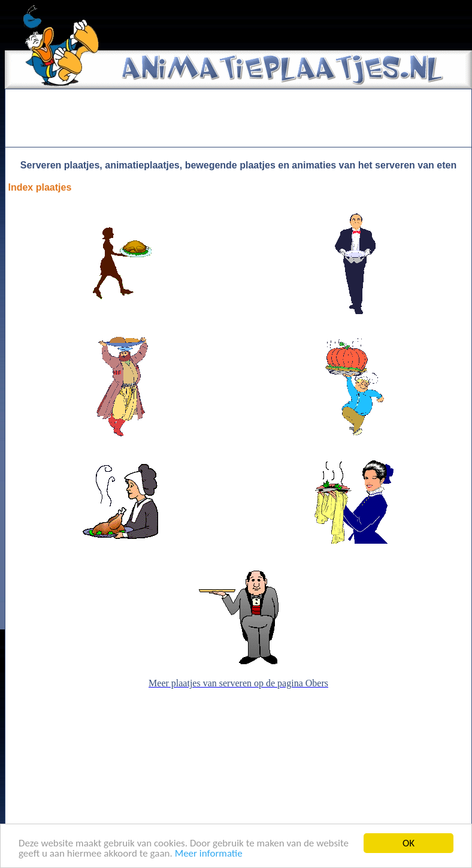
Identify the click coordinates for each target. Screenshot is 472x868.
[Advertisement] (238, 118)
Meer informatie (209, 854)
